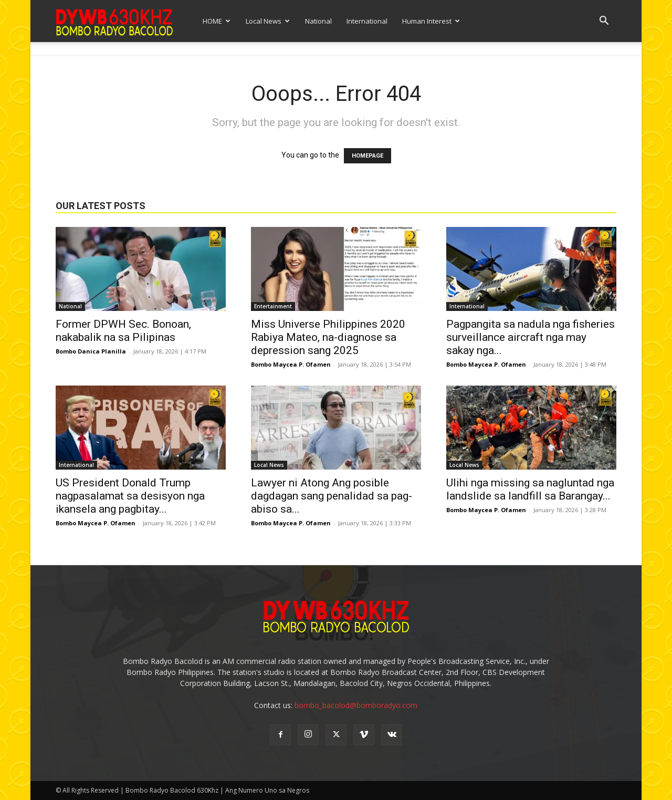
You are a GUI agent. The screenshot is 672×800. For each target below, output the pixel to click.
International (367, 21)
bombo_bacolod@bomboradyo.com (356, 705)
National (318, 21)
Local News (268, 21)
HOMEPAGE (367, 156)
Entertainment (273, 306)
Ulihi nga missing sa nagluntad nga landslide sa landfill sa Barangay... (530, 489)
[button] (604, 22)
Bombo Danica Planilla (91, 351)
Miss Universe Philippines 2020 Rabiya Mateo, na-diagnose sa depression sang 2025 (328, 337)
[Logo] (114, 21)
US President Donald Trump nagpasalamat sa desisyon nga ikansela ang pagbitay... (130, 496)
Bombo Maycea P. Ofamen (291, 364)
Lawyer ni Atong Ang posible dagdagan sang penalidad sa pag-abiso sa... (332, 496)
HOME (217, 21)
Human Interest (431, 21)
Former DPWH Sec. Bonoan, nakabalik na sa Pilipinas (123, 331)
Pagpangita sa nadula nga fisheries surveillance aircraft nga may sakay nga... (531, 337)
